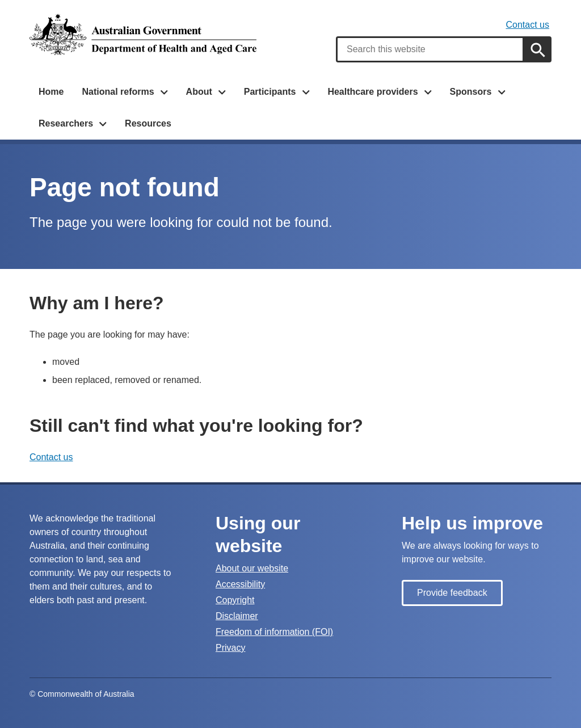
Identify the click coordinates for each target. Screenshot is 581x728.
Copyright (235, 600)
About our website (252, 568)
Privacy (230, 648)
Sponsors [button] (471, 92)
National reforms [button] (118, 92)
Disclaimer (237, 616)
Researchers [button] (66, 123)
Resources (148, 123)
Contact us (528, 25)
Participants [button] (270, 92)
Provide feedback (452, 593)
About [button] (199, 92)
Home (51, 92)
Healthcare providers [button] (372, 92)
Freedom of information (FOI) (274, 632)
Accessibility (240, 584)
